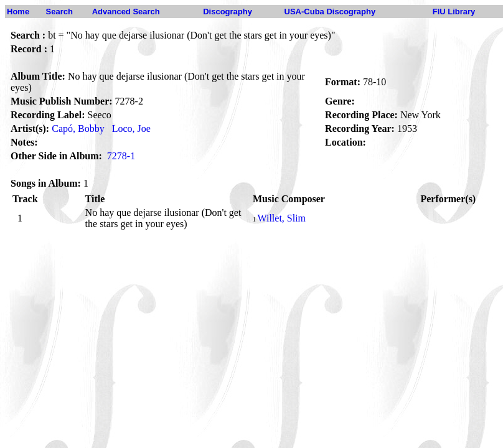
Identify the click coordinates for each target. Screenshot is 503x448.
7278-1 (121, 156)
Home (18, 12)
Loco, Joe (131, 128)
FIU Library (454, 12)
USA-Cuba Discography (330, 12)
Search (59, 12)
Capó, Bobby (78, 128)
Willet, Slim (281, 218)
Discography (228, 12)
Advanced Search (126, 12)
